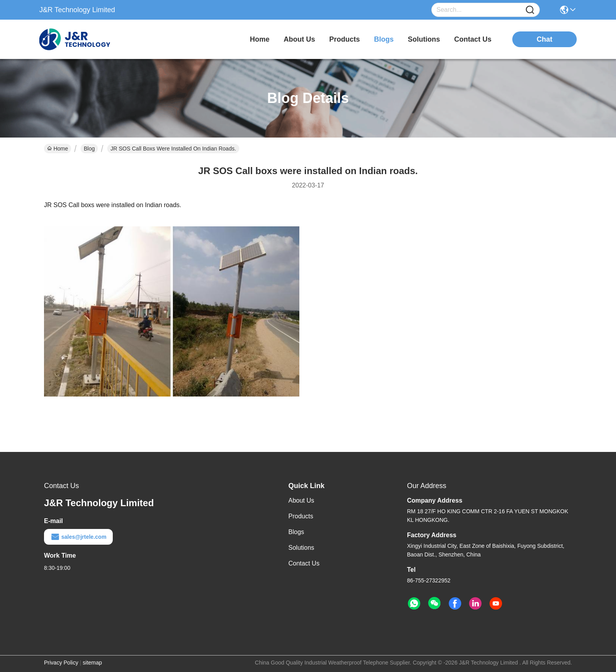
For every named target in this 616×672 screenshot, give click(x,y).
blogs (384, 39)
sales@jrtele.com (78, 537)
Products (301, 516)
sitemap (93, 663)
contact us (473, 39)
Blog (89, 149)
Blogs (296, 532)
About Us (301, 500)
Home (260, 39)
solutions (424, 39)
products (345, 39)
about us (299, 39)
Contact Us (304, 563)
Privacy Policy (61, 663)
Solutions (301, 548)
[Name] (530, 10)
